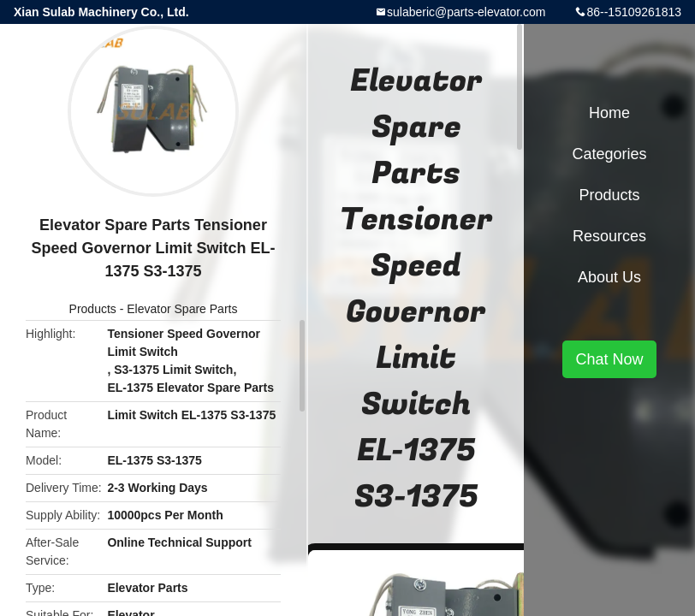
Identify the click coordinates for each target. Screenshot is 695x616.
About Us (609, 277)
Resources (609, 236)
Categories (609, 154)
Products (93, 309)
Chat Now (609, 359)
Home (609, 113)
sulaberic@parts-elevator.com (466, 12)
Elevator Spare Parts (182, 309)
